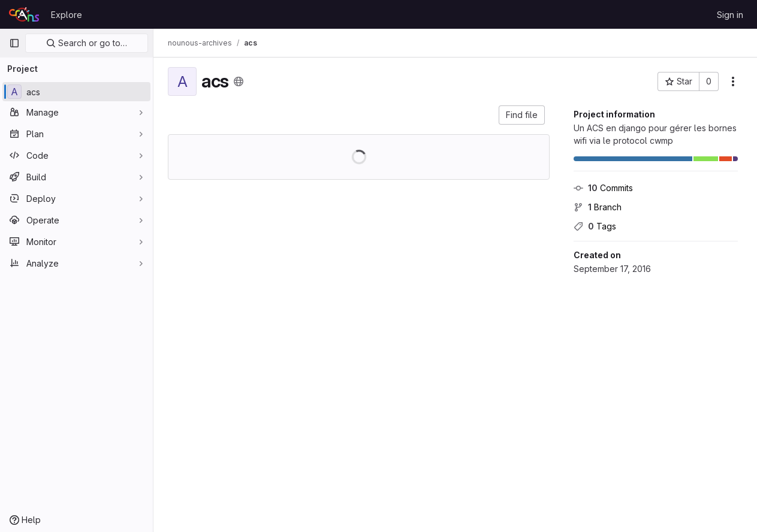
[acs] (76, 92)
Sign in (730, 15)
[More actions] (733, 81)
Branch (598, 207)
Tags (595, 226)
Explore (67, 15)
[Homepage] (24, 14)
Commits (603, 188)
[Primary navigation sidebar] (14, 43)
